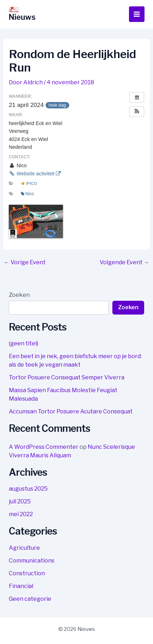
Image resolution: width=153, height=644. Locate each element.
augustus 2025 (28, 489)
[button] (137, 112)
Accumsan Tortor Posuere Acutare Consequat (71, 411)
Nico (27, 194)
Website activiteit (35, 174)
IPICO (29, 183)
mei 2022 (21, 514)
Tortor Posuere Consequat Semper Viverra (67, 377)
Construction (27, 573)
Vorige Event (25, 262)
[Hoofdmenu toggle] (137, 14)
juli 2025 (20, 501)
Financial (21, 586)
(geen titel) (23, 343)
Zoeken (19, 295)
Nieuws (22, 17)
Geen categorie (30, 599)
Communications (32, 561)
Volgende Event (124, 262)
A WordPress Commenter (44, 447)
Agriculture (24, 548)
